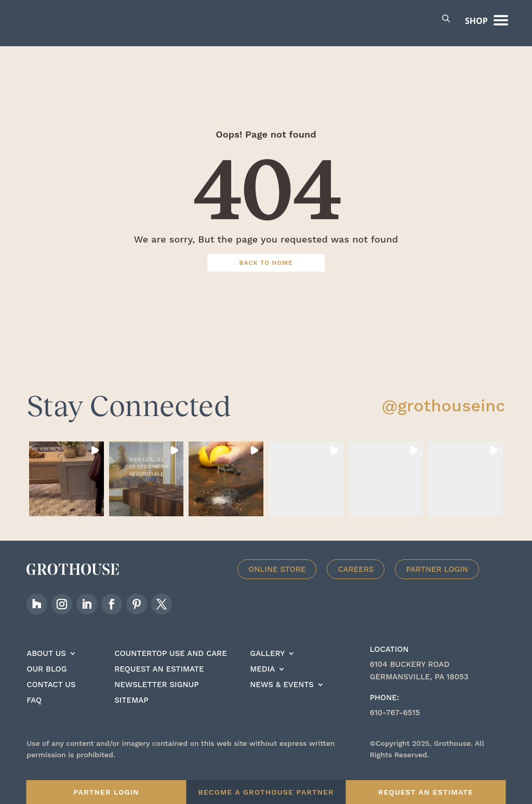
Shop (476, 21)
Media (262, 682)
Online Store (277, 582)
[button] (66, 491)
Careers (356, 582)
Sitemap (131, 713)
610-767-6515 (395, 725)
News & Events (282, 698)
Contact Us (51, 698)
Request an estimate (159, 682)
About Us (46, 666)
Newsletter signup (156, 698)
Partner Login (437, 582)
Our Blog (46, 682)
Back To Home (266, 275)
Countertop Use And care (171, 666)
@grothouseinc (444, 418)
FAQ (34, 713)
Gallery (267, 666)
